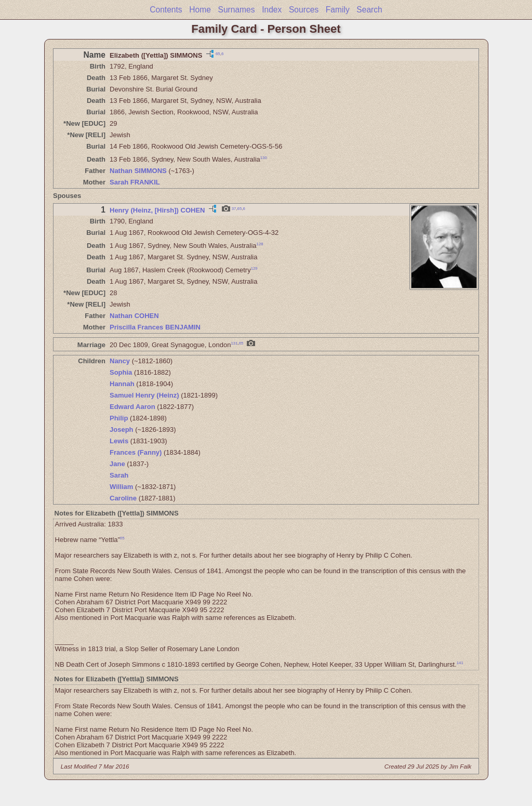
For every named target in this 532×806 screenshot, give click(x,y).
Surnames (236, 10)
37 (234, 209)
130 (264, 158)
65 (218, 53)
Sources (304, 10)
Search (369, 10)
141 (460, 663)
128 (260, 244)
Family (338, 10)
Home (200, 10)
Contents (166, 10)
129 (254, 268)
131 (234, 343)
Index (272, 10)
